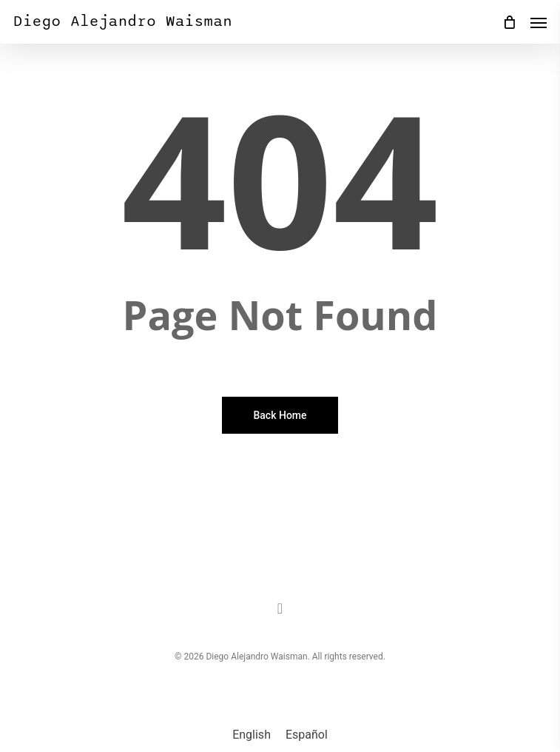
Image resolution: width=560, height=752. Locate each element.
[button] (539, 22)
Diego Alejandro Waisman (123, 21)
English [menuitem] (252, 735)
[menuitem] (252, 735)
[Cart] (509, 22)
